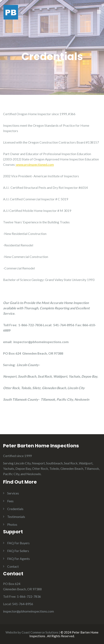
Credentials (15, 509)
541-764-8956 (23, 604)
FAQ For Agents (18, 559)
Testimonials (16, 517)
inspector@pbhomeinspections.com (28, 611)
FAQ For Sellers (18, 551)
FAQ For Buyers (18, 543)
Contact (13, 566)
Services (13, 493)
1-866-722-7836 (29, 596)
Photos (12, 524)
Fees (10, 501)
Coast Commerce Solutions (40, 632)
